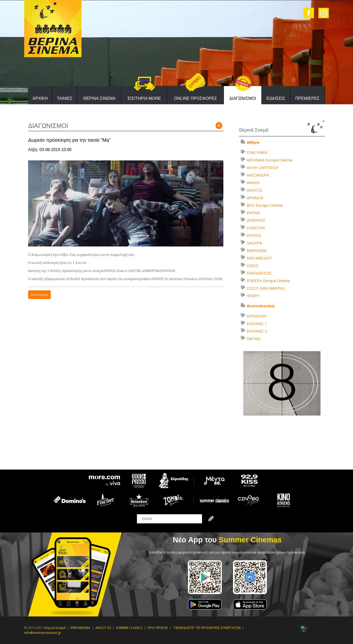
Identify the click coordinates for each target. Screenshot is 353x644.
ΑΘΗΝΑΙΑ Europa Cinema (269, 160)
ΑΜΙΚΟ (253, 183)
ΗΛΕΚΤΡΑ (256, 228)
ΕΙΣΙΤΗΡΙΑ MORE (144, 98)
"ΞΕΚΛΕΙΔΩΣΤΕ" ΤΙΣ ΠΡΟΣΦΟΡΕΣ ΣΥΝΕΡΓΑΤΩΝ (207, 628)
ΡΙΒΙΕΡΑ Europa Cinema (268, 281)
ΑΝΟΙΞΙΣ (255, 190)
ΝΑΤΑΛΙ (254, 339)
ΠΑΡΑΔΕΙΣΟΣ (259, 273)
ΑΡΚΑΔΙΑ (255, 198)
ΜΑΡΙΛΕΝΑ (257, 250)
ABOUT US (103, 628)
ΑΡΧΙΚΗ (40, 98)
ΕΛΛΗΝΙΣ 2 (257, 331)
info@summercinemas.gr (43, 633)
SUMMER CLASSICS (129, 628)
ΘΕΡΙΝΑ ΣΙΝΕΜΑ (99, 98)
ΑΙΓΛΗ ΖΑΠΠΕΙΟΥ (263, 167)
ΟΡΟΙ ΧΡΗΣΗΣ (158, 628)
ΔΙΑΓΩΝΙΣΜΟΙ (243, 98)
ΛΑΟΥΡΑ (254, 243)
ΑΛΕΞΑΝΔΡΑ (258, 175)
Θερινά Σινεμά (55, 628)
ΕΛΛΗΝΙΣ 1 (257, 323)
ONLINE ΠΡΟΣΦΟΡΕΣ (195, 98)
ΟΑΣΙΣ (253, 265)
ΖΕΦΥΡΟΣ (256, 220)
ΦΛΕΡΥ (253, 296)
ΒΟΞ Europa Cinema (265, 205)
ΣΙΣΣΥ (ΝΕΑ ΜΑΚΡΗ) (266, 288)
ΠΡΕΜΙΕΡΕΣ (308, 98)
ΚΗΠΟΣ (254, 235)
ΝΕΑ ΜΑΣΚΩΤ (259, 258)
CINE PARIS (257, 152)
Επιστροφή (39, 295)
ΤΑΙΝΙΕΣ (65, 98)
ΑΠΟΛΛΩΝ (256, 316)
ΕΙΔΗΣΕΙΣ (276, 98)
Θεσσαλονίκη (261, 306)
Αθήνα (253, 142)
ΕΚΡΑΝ (253, 213)
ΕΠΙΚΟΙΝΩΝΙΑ (80, 628)
